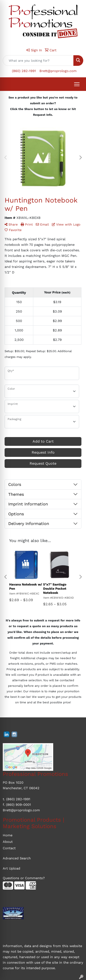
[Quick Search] (38, 61)
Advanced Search (17, 858)
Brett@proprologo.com (58, 71)
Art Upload (11, 868)
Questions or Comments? (24, 878)
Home (8, 835)
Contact (9, 848)
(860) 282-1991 (24, 71)
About (8, 842)
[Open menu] (77, 84)
